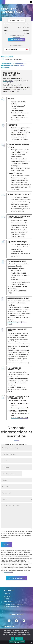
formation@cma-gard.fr (20, 408)
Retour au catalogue (17, 578)
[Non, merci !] (31, 636)
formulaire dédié (8, 572)
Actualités (8, 596)
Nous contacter (17, 37)
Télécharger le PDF (16, 21)
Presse (6, 599)
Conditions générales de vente (18, 350)
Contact (7, 594)
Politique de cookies (11, 607)
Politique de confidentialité (14, 604)
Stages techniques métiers (14, 60)
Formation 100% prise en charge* (16, 36)
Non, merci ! (19, 639)
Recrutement (8, 602)
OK (12, 639)
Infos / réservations (17, 40)
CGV (5, 610)
